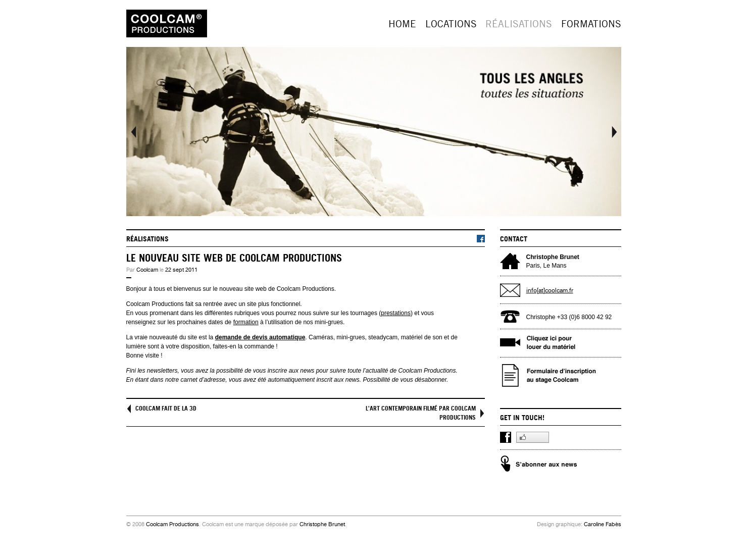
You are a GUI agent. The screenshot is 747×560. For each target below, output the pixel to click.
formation (246, 322)
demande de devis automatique (260, 337)
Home (402, 24)
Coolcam (147, 270)
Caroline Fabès (603, 524)
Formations (591, 24)
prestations (396, 313)
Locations (451, 24)
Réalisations (519, 24)
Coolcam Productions (172, 524)
